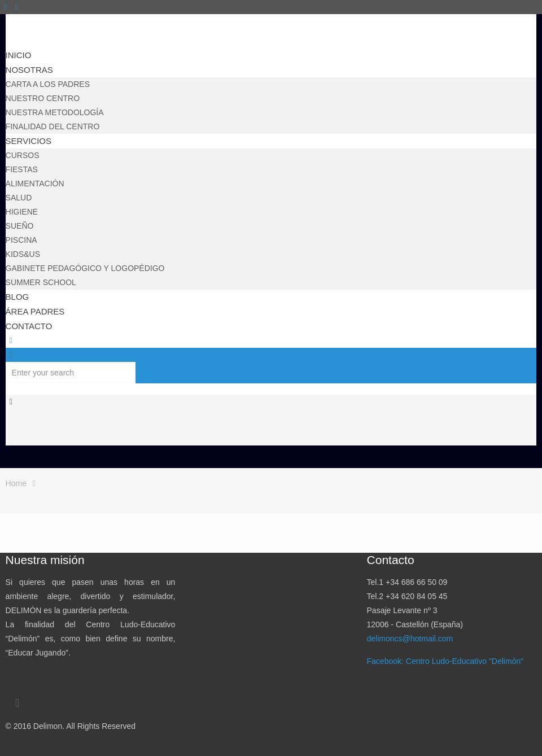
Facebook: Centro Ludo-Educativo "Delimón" (445, 661)
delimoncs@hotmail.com (410, 639)
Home (16, 483)
